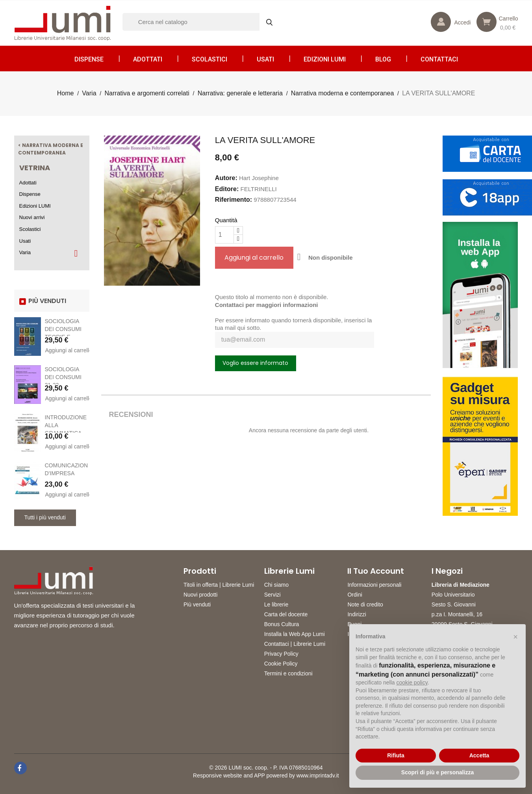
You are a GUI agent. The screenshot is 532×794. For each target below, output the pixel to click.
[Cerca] (201, 22)
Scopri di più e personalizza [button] (437, 772)
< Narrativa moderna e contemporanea (51, 149)
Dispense (89, 59)
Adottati (148, 59)
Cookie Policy (281, 664)
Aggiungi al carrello (67, 350)
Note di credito (365, 604)
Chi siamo (276, 585)
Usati (265, 59)
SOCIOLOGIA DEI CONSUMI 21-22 (63, 377)
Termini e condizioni (288, 673)
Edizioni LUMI (325, 59)
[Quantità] (224, 235)
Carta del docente (286, 614)
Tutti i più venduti (45, 517)
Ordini (355, 595)
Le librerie (276, 604)
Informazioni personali (374, 585)
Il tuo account (376, 571)
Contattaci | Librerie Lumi (295, 644)
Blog (383, 59)
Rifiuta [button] (396, 755)
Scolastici (209, 59)
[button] (515, 637)
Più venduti (197, 604)
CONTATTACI (439, 59)
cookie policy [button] (412, 682)
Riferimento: (234, 200)
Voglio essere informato (255, 363)
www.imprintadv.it (318, 775)
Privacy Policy (281, 654)
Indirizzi (357, 614)
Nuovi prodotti (200, 595)
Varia (25, 252)
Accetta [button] (479, 755)
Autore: (226, 178)
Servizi (272, 595)
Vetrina (35, 168)
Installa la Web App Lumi (295, 634)
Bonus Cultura (282, 624)
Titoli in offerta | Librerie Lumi (219, 585)
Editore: (227, 189)
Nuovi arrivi (32, 217)
